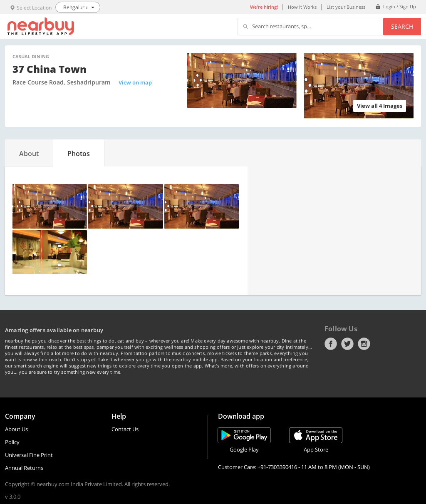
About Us (16, 429)
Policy (12, 442)
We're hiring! (264, 7)
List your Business (346, 7)
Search (402, 26)
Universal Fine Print (29, 455)
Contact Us (125, 429)
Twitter (347, 344)
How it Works (302, 7)
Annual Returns (24, 468)
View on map (135, 82)
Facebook (331, 344)
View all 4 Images (380, 106)
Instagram (364, 344)
